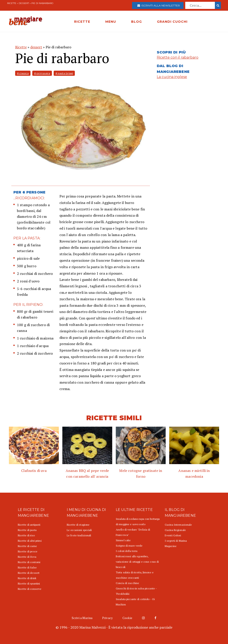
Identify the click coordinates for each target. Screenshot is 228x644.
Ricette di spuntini (29, 583)
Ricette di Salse (27, 567)
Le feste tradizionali (79, 535)
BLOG (136, 22)
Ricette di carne (27, 546)
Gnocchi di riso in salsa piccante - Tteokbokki (136, 591)
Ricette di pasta (27, 530)
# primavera (42, 73)
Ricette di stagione (78, 525)
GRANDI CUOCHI (172, 22)
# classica (23, 73)
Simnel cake (123, 540)
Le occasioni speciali (79, 530)
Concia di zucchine (127, 583)
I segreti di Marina (176, 541)
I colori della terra (127, 551)
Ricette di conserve (30, 589)
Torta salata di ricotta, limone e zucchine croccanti (135, 575)
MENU (111, 22)
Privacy (107, 618)
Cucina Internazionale (178, 525)
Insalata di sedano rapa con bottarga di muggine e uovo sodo (138, 522)
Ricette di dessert (29, 573)
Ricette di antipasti (29, 525)
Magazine (171, 546)
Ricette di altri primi (30, 541)
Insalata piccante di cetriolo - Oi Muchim (135, 602)
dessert (24, 3)
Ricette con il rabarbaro (178, 57)
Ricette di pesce (28, 551)
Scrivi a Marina (82, 618)
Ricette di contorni (29, 562)
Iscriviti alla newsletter (159, 5)
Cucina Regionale (175, 530)
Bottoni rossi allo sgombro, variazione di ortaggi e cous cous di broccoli (137, 562)
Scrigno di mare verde (129, 546)
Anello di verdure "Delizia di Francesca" (133, 532)
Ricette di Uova (27, 557)
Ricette (12, 3)
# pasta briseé (64, 73)
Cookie (127, 618)
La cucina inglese (172, 77)
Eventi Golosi (173, 535)
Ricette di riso (26, 535)
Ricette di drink (27, 578)
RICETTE (82, 22)
